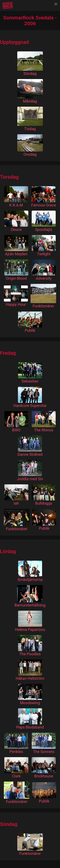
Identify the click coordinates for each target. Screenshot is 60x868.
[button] (56, 4)
